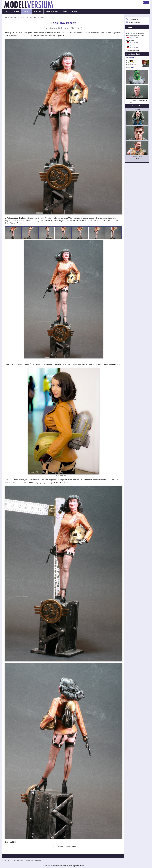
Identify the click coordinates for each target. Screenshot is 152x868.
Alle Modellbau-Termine (133, 51)
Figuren (28, 17)
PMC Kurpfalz (130, 40)
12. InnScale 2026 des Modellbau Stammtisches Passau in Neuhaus (135, 34)
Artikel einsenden (135, 22)
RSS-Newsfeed (134, 19)
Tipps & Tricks (52, 11)
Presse (65, 11)
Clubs (75, 11)
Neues (17, 11)
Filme (137, 158)
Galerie (27, 11)
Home (7, 11)
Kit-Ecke (38, 11)
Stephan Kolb (143, 101)
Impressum (76, 866)
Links (82, 866)
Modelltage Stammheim (132, 45)
